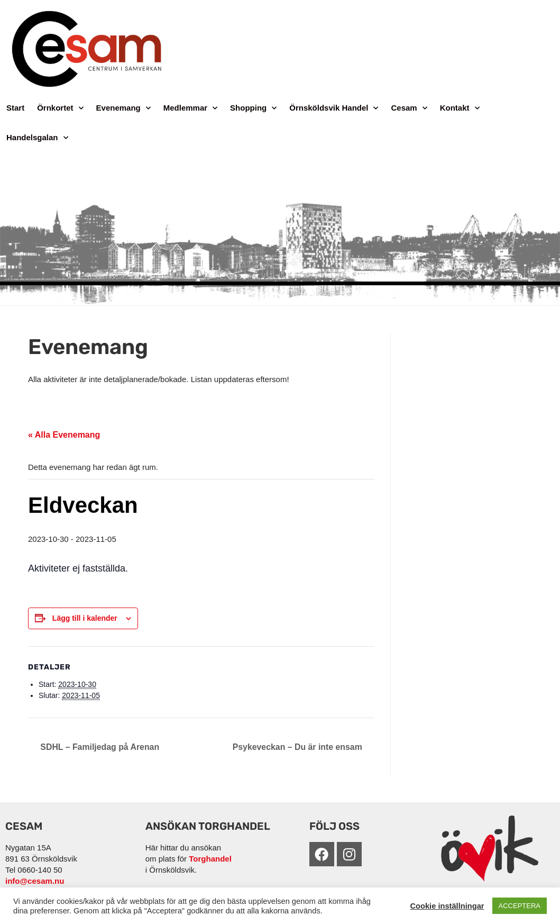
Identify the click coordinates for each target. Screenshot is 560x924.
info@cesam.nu (35, 881)
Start (15, 108)
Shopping (253, 108)
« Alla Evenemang (64, 435)
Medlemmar (190, 108)
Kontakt (460, 108)
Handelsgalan (37, 138)
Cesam (409, 108)
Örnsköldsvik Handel (334, 108)
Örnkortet (60, 108)
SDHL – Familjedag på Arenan (99, 747)
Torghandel (210, 859)
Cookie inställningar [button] (447, 906)
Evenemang (123, 108)
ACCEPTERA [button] (520, 906)
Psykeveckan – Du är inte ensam (298, 747)
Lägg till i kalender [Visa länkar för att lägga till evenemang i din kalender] (85, 618)
